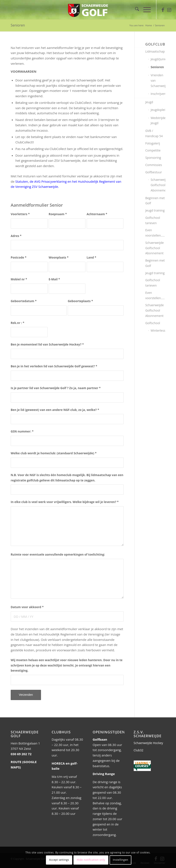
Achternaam (97, 214)
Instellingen (120, 860)
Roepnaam (58, 214)
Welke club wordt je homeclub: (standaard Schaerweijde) (54, 453)
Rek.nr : (18, 323)
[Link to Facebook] (163, 10)
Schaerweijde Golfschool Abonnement (158, 185)
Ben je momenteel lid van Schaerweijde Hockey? (47, 344)
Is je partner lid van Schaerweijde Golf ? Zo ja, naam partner (56, 388)
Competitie (153, 150)
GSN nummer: (22, 431)
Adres (16, 236)
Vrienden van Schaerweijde (158, 80)
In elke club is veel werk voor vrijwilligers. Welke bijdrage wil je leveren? (65, 502)
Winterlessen (158, 330)
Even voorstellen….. (155, 233)
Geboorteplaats (80, 301)
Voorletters (20, 214)
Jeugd (149, 102)
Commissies (154, 165)
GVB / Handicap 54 (154, 133)
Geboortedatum (24, 301)
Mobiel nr (19, 279)
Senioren (18, 25)
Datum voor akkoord (27, 607)
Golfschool (153, 323)
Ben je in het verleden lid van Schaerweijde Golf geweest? (54, 366)
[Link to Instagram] (169, 10)
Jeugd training (155, 210)
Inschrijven (158, 94)
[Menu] (145, 10)
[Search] (135, 10)
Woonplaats (59, 257)
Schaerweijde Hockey (148, 743)
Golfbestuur (154, 172)
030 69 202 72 (21, 754)
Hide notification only (91, 860)
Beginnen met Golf (155, 201)
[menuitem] (135, 10)
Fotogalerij (153, 143)
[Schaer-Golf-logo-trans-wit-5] (88, 10)
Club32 (139, 750)
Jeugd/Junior (158, 59)
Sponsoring (153, 158)
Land (92, 257)
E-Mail (54, 279)
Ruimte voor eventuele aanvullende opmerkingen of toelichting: (58, 554)
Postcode (19, 257)
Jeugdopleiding (158, 110)
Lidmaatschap (155, 51)
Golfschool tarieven (153, 220)
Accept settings (59, 860)
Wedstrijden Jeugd (158, 121)
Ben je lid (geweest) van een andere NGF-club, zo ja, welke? (55, 410)
